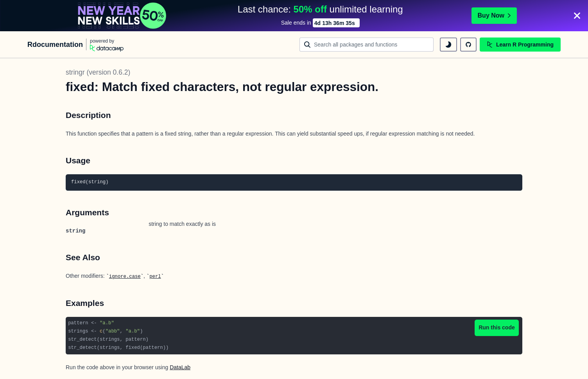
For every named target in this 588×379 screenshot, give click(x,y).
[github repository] (468, 45)
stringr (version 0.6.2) (98, 72)
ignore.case (125, 277)
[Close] (577, 16)
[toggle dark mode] (448, 45)
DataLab (180, 367)
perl (155, 277)
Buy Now (494, 15)
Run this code (497, 327)
